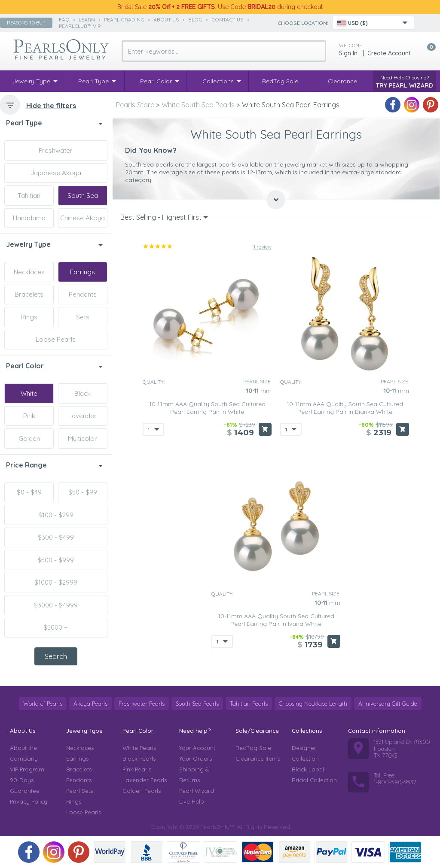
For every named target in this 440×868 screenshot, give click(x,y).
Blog (195, 20)
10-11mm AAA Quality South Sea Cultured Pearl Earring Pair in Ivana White (276, 620)
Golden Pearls (142, 791)
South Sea (83, 196)
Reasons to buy (26, 23)
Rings (29, 317)
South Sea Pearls (197, 704)
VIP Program (27, 769)
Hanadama (29, 218)
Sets (83, 317)
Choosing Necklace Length (313, 704)
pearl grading (124, 20)
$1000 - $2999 (56, 582)
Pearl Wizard (197, 791)
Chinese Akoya (82, 218)
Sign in (348, 53)
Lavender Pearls (145, 780)
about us (166, 20)
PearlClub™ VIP (80, 26)
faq (64, 20)
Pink (29, 416)
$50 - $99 (83, 492)
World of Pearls (43, 704)
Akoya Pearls (90, 704)
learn (87, 20)
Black (82, 393)
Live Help (192, 801)
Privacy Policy (29, 801)
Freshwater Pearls (142, 704)
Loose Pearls (56, 339)
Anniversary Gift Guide (388, 704)
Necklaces (29, 272)
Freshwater (56, 150)
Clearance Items (258, 759)
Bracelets (29, 294)
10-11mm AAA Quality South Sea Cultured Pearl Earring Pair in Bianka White (345, 408)
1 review (263, 247)
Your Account (197, 748)
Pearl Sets (79, 791)
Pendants (83, 294)
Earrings (82, 272)
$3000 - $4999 (56, 605)
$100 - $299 (56, 515)
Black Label (308, 769)
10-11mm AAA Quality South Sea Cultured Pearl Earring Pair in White (207, 408)
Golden (29, 439)
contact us (228, 20)
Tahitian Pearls (249, 704)
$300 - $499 (56, 537)
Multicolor (82, 439)
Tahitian (29, 196)
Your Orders (196, 759)
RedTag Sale (253, 748)
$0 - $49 (29, 492)
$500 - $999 (56, 560)
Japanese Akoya (56, 173)
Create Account (389, 53)
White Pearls (139, 748)
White (29, 393)
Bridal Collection (314, 780)
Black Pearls (139, 759)
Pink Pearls (137, 769)
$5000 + (56, 627)
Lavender (82, 416)
